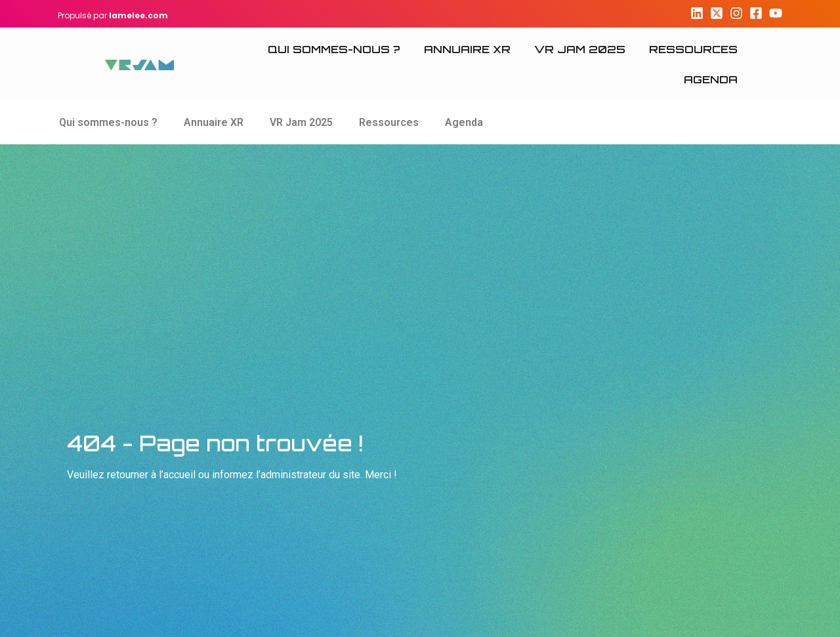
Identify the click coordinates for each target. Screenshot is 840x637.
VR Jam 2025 (580, 49)
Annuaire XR (467, 49)
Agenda (711, 79)
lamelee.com (138, 15)
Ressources (693, 49)
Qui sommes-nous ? (334, 49)
